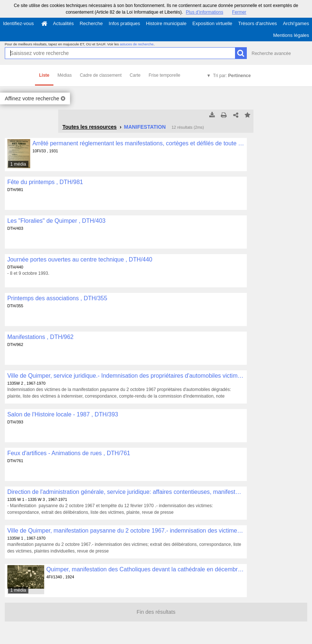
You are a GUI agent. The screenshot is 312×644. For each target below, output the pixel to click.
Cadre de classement (101, 75)
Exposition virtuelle (212, 23)
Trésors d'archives (258, 23)
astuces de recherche (137, 44)
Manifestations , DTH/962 (41, 337)
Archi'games (296, 23)
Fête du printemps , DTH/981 (45, 182)
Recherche (91, 23)
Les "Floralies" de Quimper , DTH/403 (57, 221)
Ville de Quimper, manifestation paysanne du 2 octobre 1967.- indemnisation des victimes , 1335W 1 (126, 531)
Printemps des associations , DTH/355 (57, 298)
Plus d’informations (205, 12)
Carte (135, 75)
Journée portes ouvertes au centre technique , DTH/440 (80, 259)
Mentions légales (291, 35)
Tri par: (232, 76)
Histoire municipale (166, 23)
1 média (18, 164)
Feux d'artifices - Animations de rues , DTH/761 (69, 453)
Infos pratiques (124, 23)
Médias (65, 75)
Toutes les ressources (89, 127)
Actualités (63, 23)
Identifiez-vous (18, 23)
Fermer (239, 12)
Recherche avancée (271, 53)
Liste (44, 75)
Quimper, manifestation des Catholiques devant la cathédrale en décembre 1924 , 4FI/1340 (145, 569)
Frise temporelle (164, 75)
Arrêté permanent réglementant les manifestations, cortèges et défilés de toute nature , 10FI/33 (138, 143)
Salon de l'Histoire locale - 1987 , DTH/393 (63, 414)
